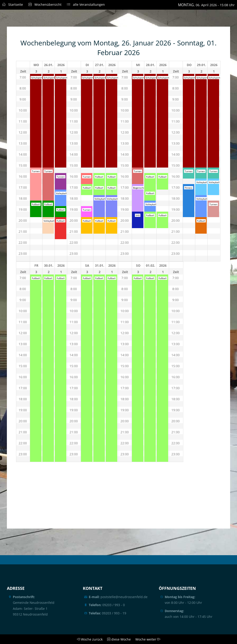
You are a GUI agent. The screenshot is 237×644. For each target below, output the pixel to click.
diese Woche (118, 639)
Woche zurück (89, 639)
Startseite (13, 4)
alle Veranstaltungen (83, 4)
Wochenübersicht (42, 4)
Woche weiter (147, 639)
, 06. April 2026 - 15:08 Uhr (206, 5)
